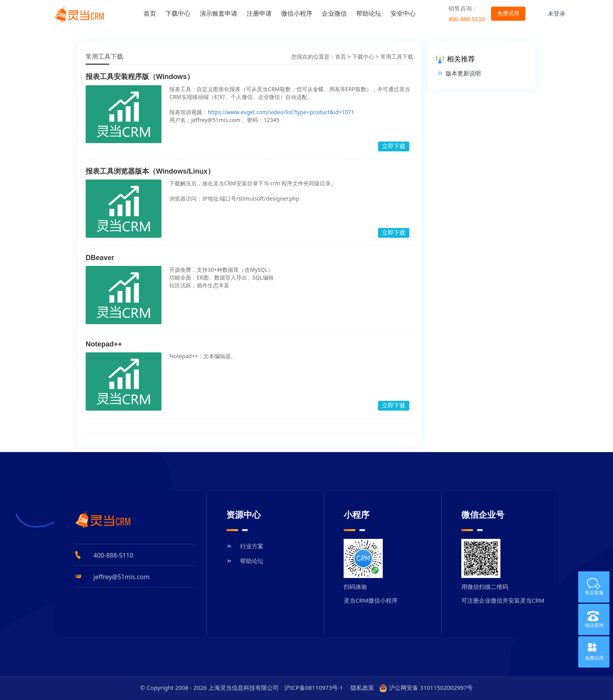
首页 (150, 13)
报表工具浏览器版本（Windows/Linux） (150, 171)
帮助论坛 (369, 13)
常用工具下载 (397, 57)
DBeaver (100, 258)
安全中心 (403, 13)
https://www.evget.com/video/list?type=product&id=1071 (281, 112)
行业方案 (245, 546)
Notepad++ (104, 344)
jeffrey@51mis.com (121, 577)
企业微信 (334, 13)
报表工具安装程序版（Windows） (140, 77)
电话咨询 (591, 619)
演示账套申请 (219, 13)
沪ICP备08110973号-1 (314, 687)
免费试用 (594, 658)
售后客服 (591, 587)
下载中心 (178, 13)
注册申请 (259, 13)
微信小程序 (297, 13)
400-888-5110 (113, 555)
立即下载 (394, 146)
